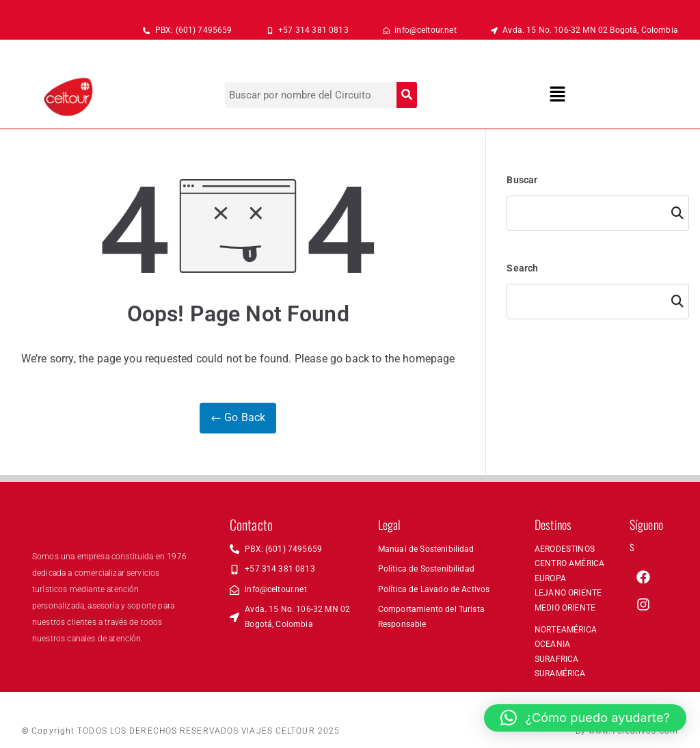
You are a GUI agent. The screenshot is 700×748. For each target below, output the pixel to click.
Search (522, 268)
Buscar (522, 180)
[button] (558, 95)
